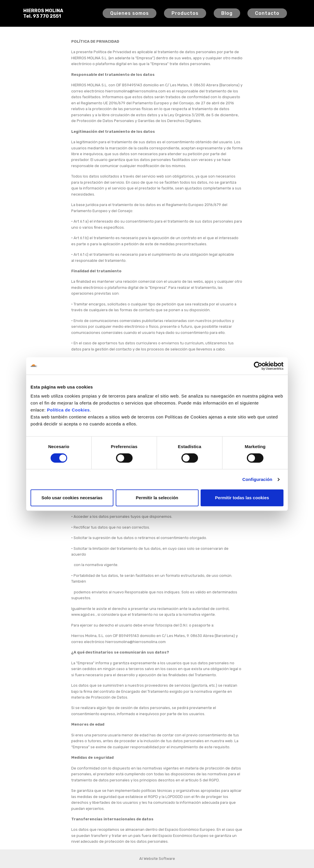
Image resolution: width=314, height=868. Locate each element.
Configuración (257, 479)
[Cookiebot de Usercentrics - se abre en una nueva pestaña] (258, 366)
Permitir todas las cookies (242, 498)
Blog (227, 13)
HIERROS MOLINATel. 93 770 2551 (43, 13)
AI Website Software (157, 859)
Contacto (267, 13)
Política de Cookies (68, 410)
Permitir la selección (157, 498)
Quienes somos (130, 13)
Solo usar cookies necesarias (72, 498)
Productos (185, 13)
